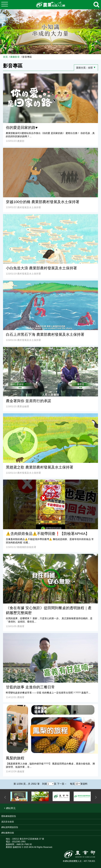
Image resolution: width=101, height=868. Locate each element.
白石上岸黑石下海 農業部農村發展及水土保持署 (45, 334)
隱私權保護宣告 (9, 816)
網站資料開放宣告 (10, 827)
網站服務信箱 (8, 833)
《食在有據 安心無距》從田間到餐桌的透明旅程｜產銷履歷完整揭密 (49, 610)
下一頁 (61, 784)
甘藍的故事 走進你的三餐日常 (30, 687)
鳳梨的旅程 (15, 758)
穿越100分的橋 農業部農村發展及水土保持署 (43, 202)
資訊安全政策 (8, 822)
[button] (10, 808)
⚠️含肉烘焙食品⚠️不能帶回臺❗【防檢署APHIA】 (48, 534)
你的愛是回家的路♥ (22, 128)
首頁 (5, 57)
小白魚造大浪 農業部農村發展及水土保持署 (41, 268)
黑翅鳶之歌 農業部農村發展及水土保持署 (40, 467)
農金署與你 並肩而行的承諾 (29, 401)
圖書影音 (15, 57)
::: (100, 56)
